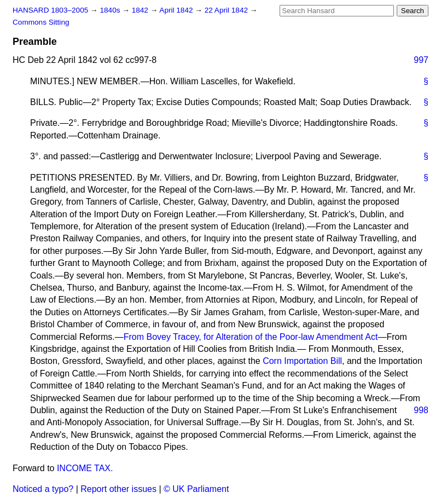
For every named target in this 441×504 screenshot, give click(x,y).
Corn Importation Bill (302, 361)
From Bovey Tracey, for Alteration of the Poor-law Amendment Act (251, 337)
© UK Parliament (196, 489)
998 (421, 410)
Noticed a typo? (43, 489)
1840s (111, 10)
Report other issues (118, 489)
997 (421, 60)
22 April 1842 (227, 10)
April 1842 (177, 10)
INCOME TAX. (85, 468)
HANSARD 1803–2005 (50, 10)
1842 (141, 10)
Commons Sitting (41, 22)
